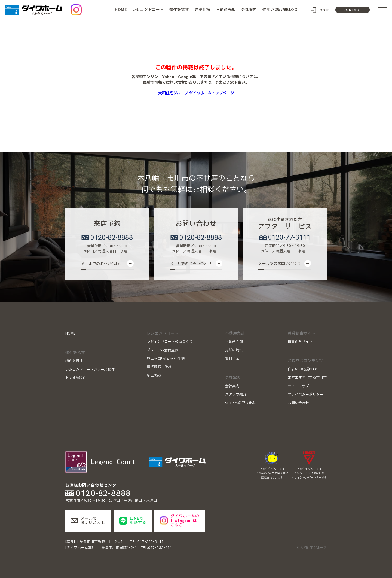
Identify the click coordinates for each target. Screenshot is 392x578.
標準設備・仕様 (159, 367)
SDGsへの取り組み (240, 403)
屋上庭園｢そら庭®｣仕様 (166, 359)
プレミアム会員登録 (163, 350)
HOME (121, 10)
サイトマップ (298, 386)
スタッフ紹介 (236, 395)
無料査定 (232, 359)
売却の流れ (234, 350)
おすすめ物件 (76, 378)
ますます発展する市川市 (307, 378)
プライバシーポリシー (305, 395)
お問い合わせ (298, 403)
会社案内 (249, 10)
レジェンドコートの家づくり (170, 342)
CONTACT (353, 10)
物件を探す (179, 10)
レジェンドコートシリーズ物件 (90, 370)
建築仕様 (203, 10)
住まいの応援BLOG (280, 10)
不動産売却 (226, 10)
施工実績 (154, 376)
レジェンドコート (148, 10)
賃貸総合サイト (300, 342)
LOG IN (324, 10)
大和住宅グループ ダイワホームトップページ (196, 93)
